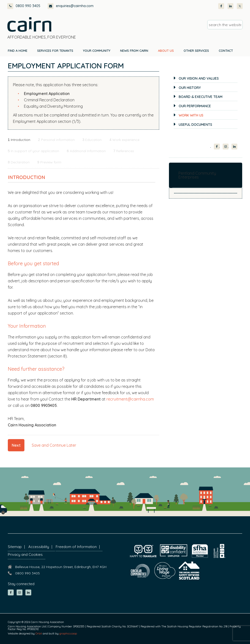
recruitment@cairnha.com (130, 399)
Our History (190, 88)
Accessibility (39, 547)
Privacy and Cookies (25, 554)
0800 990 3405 (24, 6)
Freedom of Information (76, 547)
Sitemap (15, 547)
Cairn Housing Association (29, 24)
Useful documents (195, 125)
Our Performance (195, 106)
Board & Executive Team (201, 97)
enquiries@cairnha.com (71, 6)
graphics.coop (68, 633)
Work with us (191, 115)
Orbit (39, 633)
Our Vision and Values (199, 78)
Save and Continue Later (54, 445)
